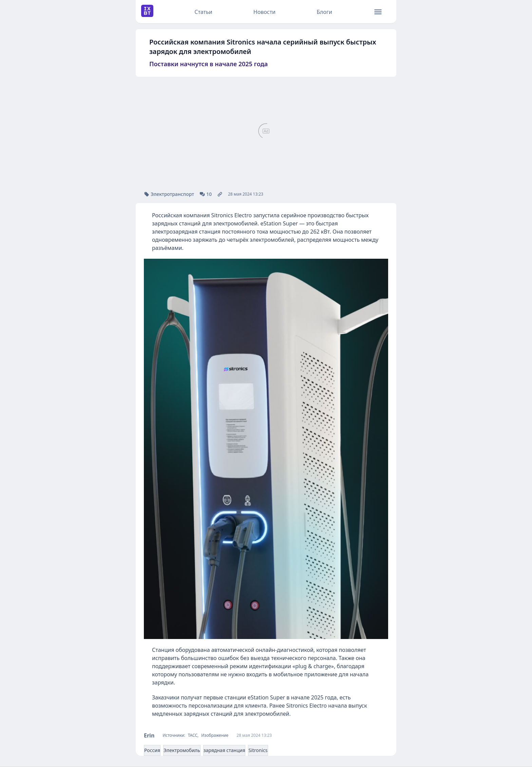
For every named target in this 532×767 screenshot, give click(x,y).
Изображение (215, 735)
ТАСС (193, 735)
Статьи (203, 12)
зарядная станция (224, 750)
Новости (264, 12)
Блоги (324, 12)
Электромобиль (182, 750)
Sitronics (258, 750)
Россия (152, 750)
